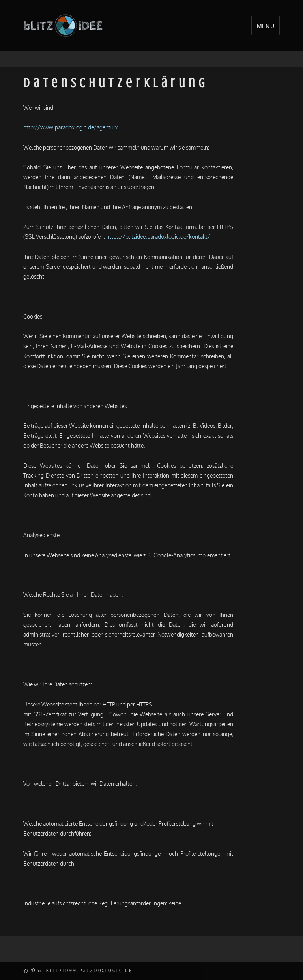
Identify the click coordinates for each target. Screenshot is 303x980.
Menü (266, 26)
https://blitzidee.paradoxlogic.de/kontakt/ (158, 236)
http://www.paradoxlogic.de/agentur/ (71, 127)
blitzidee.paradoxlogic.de (90, 970)
